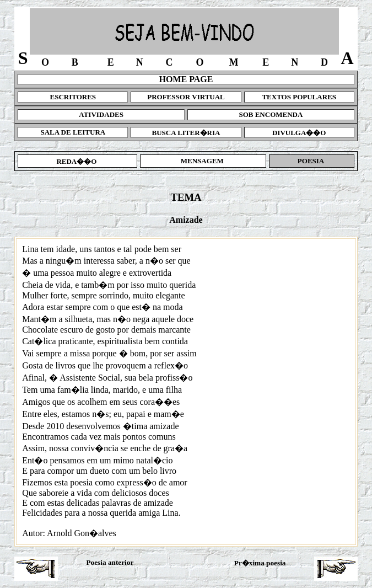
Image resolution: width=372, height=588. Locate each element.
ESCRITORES (73, 97)
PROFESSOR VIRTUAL (186, 97)
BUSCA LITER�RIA (186, 133)
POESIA (312, 161)
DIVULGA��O (299, 133)
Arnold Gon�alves (82, 533)
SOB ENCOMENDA (271, 114)
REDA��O (77, 161)
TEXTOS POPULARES (299, 97)
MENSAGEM (203, 161)
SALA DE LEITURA (73, 132)
